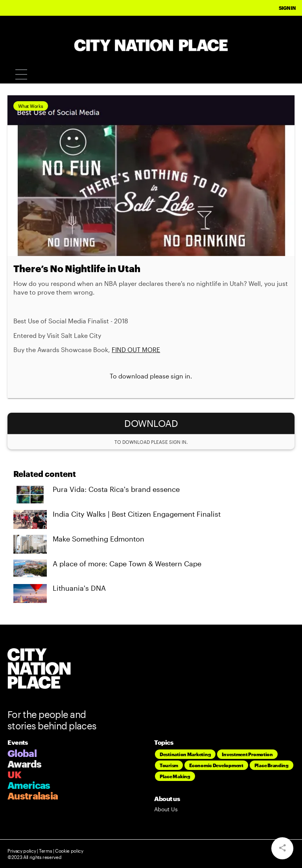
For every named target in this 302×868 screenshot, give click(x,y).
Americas (29, 785)
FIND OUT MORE (136, 350)
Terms (45, 851)
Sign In (287, 8)
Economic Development (216, 765)
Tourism (169, 765)
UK (15, 774)
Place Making (175, 776)
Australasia (33, 796)
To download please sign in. (151, 376)
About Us (166, 809)
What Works (30, 106)
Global (22, 753)
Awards (24, 764)
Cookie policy (69, 851)
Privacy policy (22, 851)
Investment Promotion (247, 754)
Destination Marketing (185, 754)
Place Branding (272, 765)
